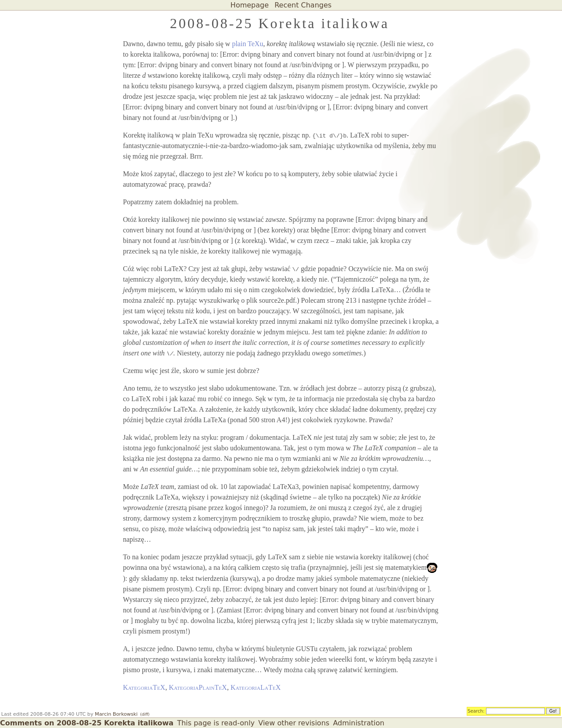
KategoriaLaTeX (256, 687)
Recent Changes (303, 5)
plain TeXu (247, 44)
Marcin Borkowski (116, 714)
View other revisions (294, 723)
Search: (476, 711)
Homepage (250, 5)
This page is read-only (216, 723)
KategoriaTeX (144, 687)
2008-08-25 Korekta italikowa (279, 23)
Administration (358, 723)
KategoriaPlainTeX (198, 687)
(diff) (145, 714)
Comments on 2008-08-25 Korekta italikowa (87, 723)
